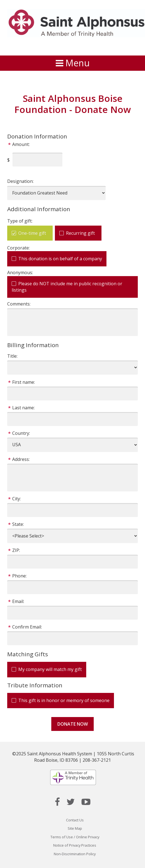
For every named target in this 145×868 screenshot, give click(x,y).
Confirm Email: (27, 627)
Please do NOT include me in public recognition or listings (67, 287)
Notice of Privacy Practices (75, 845)
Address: (21, 459)
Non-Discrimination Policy (75, 854)
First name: (24, 382)
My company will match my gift (50, 669)
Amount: (21, 144)
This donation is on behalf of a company (60, 259)
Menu (73, 63)
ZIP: (16, 550)
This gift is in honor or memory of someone (64, 700)
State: (18, 524)
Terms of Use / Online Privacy (75, 837)
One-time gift (32, 233)
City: (16, 499)
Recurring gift (80, 233)
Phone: (19, 576)
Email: (18, 601)
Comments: (19, 304)
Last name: (23, 408)
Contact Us (75, 820)
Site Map (75, 828)
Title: (12, 356)
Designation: (20, 181)
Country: (21, 433)
